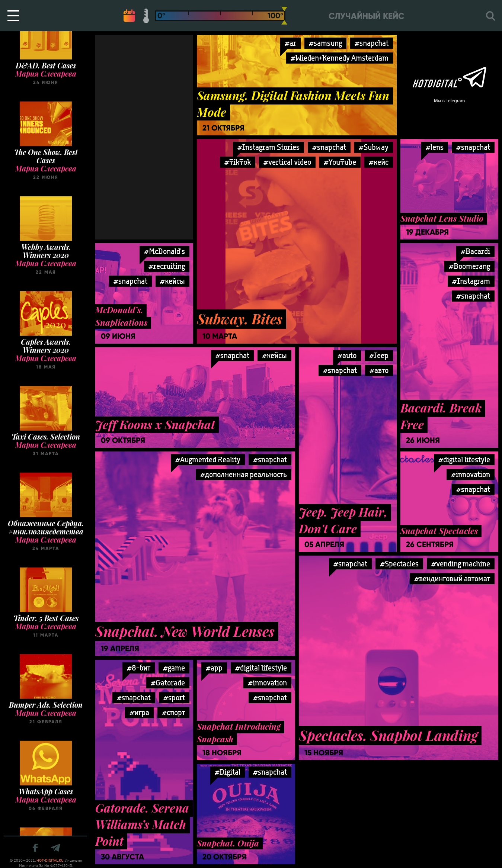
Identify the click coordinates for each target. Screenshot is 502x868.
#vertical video (287, 162)
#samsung (325, 43)
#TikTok (238, 162)
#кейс (379, 162)
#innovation (471, 474)
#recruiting (167, 266)
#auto (347, 355)
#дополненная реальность (244, 474)
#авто (379, 370)
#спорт (173, 712)
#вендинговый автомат (452, 578)
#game (174, 668)
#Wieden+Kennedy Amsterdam (340, 58)
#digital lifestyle (464, 459)
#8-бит (139, 668)
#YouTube (340, 162)
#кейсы (274, 355)
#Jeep (379, 355)
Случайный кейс (366, 16)
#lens (435, 147)
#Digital (228, 772)
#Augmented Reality (208, 459)
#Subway (374, 147)
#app (214, 668)
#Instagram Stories (268, 147)
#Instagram (471, 281)
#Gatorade (168, 683)
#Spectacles (399, 564)
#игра (139, 712)
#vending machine (461, 564)
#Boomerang (469, 266)
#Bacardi (475, 251)
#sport (174, 697)
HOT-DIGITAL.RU (50, 860)
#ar (290, 43)
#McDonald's (164, 251)
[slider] (284, 16)
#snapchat (372, 43)
